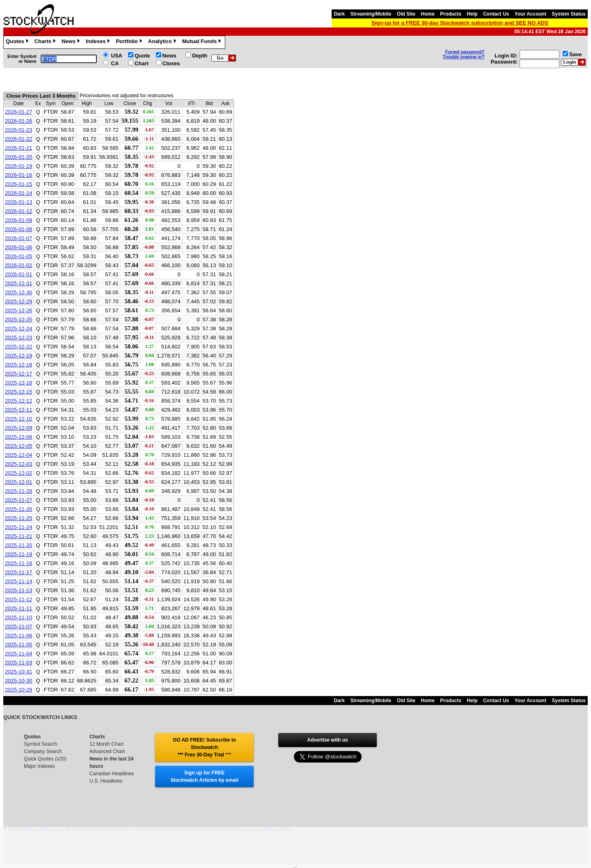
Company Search (43, 751)
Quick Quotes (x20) (45, 759)
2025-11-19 (19, 554)
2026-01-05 (19, 256)
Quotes (18, 42)
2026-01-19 (19, 166)
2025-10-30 (19, 681)
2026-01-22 (19, 139)
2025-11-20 (19, 545)
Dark (339, 14)
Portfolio (130, 42)
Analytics (163, 42)
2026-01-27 (19, 112)
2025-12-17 (19, 374)
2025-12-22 (19, 347)
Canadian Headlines (112, 774)
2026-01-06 (19, 247)
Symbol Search (40, 744)
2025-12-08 (19, 437)
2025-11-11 (19, 608)
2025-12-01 (19, 482)
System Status (569, 14)
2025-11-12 (19, 599)
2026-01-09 (19, 220)
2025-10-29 (19, 690)
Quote (142, 56)
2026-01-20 (19, 157)
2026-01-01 (19, 274)
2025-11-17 (19, 572)
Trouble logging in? (464, 57)
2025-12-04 (19, 455)
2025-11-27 (19, 500)
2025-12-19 (19, 356)
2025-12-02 (19, 473)
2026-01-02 (19, 265)
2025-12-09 (19, 428)
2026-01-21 (19, 148)
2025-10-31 (19, 672)
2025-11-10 (19, 617)
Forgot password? (465, 52)
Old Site (406, 14)
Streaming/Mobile (371, 14)
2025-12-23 (19, 338)
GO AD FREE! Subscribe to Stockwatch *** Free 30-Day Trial (204, 747)
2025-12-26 (19, 310)
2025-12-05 (19, 446)
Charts (46, 42)
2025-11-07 (19, 626)
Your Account (530, 14)
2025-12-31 (19, 283)
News (72, 42)
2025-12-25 (19, 319)
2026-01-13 (19, 202)
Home (428, 14)
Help (472, 14)
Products (451, 14)
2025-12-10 (19, 419)
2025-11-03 (19, 663)
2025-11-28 (19, 491)
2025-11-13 (19, 590)
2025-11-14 (19, 581)
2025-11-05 (19, 645)
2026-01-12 (19, 211)
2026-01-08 (19, 229)
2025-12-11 (19, 410)
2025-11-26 (19, 509)
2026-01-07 (19, 238)
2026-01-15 (19, 184)
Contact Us (496, 14)
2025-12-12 (19, 401)
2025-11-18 (19, 563)
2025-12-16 (19, 383)
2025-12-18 (19, 365)
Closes (171, 63)
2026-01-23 (19, 130)
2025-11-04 (19, 654)
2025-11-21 (19, 536)
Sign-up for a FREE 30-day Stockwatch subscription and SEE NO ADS (460, 23)
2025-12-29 (19, 301)
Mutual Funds (203, 42)
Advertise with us (327, 740)
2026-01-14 (19, 193)
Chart (142, 63)
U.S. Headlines (106, 781)
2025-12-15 (19, 392)
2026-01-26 (19, 121)
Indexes (99, 42)
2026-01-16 (19, 175)
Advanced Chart (107, 751)
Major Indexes (39, 766)
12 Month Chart (107, 744)
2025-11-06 (19, 636)
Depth (200, 56)
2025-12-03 (19, 464)
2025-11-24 (19, 527)
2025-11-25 (19, 518)
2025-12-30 (19, 292)
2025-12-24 (19, 329)
